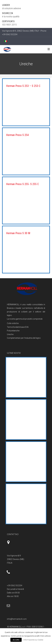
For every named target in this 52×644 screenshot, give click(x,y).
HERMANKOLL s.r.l (17, 627)
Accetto (16, 640)
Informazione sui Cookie (33, 640)
